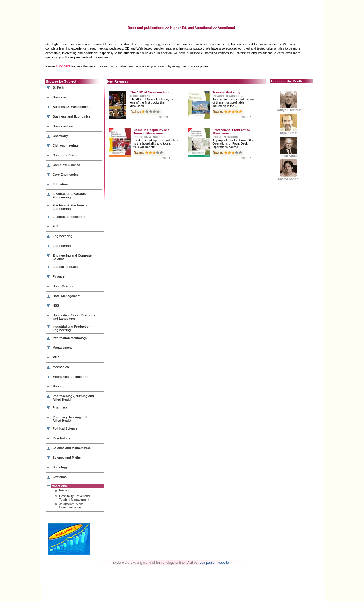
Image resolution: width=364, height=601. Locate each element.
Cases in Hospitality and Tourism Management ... (151, 132)
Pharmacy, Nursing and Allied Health (70, 419)
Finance (59, 276)
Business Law (63, 126)
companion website (214, 563)
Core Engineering (66, 175)
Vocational (60, 486)
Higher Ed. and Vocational (191, 28)
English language (66, 267)
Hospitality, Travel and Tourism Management (74, 498)
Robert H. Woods (225, 137)
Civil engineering (65, 145)
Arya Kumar (289, 124)
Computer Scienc (65, 155)
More (162, 117)
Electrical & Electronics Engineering (70, 207)
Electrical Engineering (69, 217)
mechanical (61, 367)
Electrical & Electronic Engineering (69, 196)
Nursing (59, 386)
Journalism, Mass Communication (71, 506)
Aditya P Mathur (289, 101)
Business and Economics (72, 116)
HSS (56, 305)
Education (60, 184)
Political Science (65, 428)
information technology (70, 338)
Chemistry (60, 136)
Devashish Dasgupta (228, 96)
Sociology (60, 467)
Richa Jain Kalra (142, 96)
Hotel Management (67, 296)
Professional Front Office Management (231, 132)
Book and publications (146, 28)
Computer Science (66, 165)
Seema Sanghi (288, 170)
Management (62, 348)
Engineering (62, 246)
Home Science (63, 286)
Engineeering (63, 236)
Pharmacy (60, 407)
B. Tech (58, 87)
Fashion (65, 490)
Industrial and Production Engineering (72, 328)
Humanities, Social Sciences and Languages (74, 317)
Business (60, 97)
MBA (56, 357)
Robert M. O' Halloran (149, 137)
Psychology (61, 438)
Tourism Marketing (226, 92)
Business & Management (71, 107)
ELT (55, 226)
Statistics (60, 477)
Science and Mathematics (72, 448)
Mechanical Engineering (71, 377)
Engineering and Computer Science (73, 257)
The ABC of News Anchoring (151, 92)
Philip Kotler (289, 147)
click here (63, 66)
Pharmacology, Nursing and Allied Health (73, 398)
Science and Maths (67, 458)
